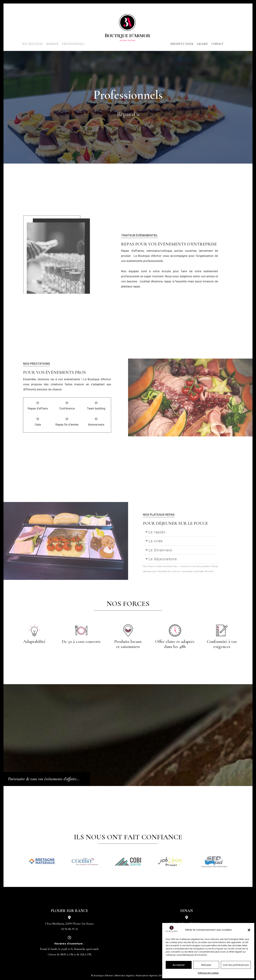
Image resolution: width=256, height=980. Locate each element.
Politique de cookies (208, 973)
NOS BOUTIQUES (33, 44)
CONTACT (217, 44)
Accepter (179, 965)
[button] (249, 930)
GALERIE (202, 44)
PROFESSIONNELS (73, 44)
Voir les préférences (236, 965)
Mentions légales (124, 976)
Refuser (206, 965)
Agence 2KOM (157, 976)
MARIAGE (52, 44)
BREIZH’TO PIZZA (182, 44)
